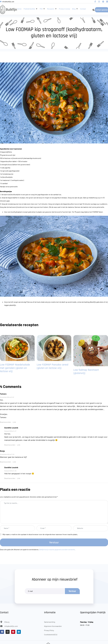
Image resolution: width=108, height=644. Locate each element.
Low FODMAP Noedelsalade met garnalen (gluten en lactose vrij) (15, 368)
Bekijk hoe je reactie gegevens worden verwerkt (57, 549)
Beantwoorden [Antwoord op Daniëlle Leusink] (10, 445)
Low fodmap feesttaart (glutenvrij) (86, 372)
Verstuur (54, 542)
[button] (31, 9)
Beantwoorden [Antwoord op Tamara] (6, 422)
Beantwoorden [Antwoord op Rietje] (6, 462)
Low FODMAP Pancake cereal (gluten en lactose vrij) (53, 366)
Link (14, 422)
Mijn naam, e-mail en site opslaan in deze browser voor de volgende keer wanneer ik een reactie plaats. (40, 534)
